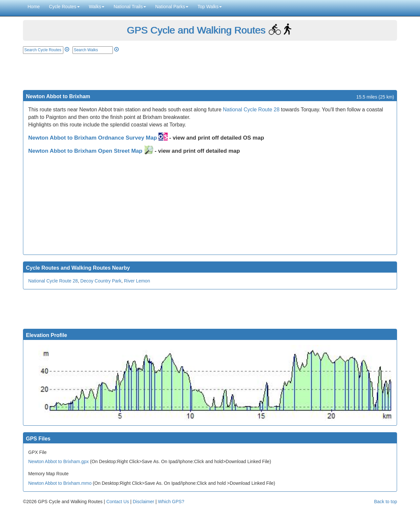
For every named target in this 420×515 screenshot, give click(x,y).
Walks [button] (97, 7)
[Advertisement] (210, 72)
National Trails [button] (130, 7)
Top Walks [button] (210, 7)
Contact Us (118, 502)
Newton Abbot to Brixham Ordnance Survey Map (98, 138)
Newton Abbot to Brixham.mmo (60, 483)
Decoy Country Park (101, 281)
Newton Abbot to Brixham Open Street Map (91, 151)
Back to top (386, 502)
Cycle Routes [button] (64, 7)
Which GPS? (171, 502)
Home (34, 7)
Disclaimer (144, 502)
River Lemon (137, 281)
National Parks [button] (172, 7)
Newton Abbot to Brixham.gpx (58, 461)
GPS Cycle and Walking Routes (196, 30)
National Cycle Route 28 (251, 110)
